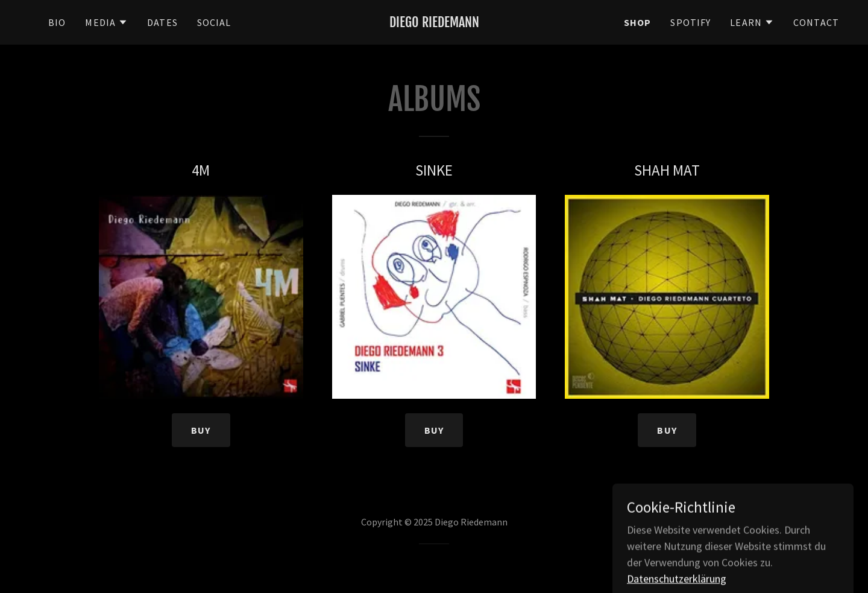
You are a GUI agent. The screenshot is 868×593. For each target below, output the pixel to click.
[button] (106, 22)
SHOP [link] (638, 22)
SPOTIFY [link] (690, 22)
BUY (201, 430)
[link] (434, 23)
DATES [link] (162, 22)
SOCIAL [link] (214, 22)
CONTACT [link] (816, 22)
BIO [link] (57, 22)
